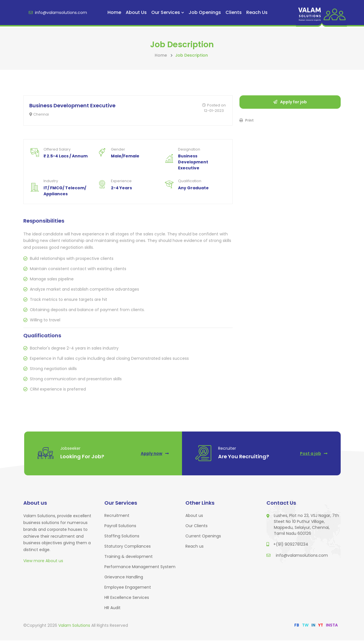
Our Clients (197, 526)
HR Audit (112, 608)
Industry (51, 181)
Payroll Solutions (120, 526)
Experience (121, 181)
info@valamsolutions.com (58, 13)
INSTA (332, 626)
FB (297, 626)
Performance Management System (140, 567)
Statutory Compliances (128, 547)
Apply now (154, 454)
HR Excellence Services (127, 598)
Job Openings (205, 12)
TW (305, 626)
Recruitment (117, 516)
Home (114, 12)
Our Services (168, 12)
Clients (234, 12)
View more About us (43, 561)
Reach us (257, 12)
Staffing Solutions (122, 537)
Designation (189, 150)
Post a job (313, 454)
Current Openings (203, 537)
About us (136, 12)
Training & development (129, 557)
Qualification (190, 181)
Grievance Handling (124, 578)
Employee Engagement (128, 588)
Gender (118, 150)
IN (313, 626)
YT (321, 626)
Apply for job (290, 102)
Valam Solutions (75, 626)
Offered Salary (57, 150)
